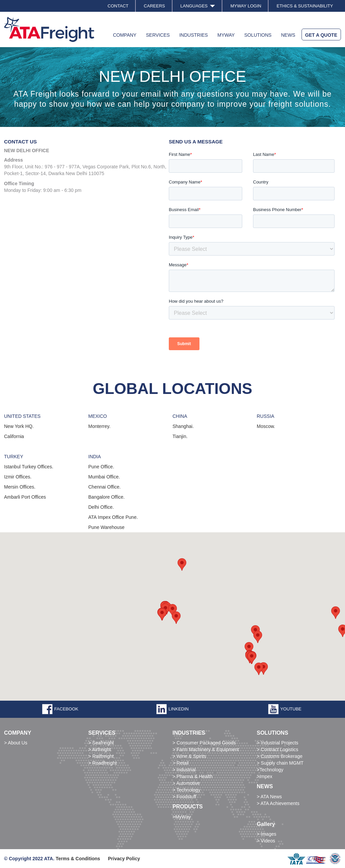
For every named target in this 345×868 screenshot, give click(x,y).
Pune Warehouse (106, 527)
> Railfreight (101, 756)
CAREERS (154, 6)
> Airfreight (100, 749)
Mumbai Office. (104, 477)
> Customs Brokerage (280, 756)
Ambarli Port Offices (25, 497)
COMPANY (125, 35)
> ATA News (269, 797)
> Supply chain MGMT (280, 763)
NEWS (288, 35)
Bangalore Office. (106, 497)
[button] (249, 648)
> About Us (16, 743)
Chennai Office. (104, 487)
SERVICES (158, 35)
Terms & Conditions (78, 859)
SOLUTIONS (258, 35)
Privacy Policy (124, 859)
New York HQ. (19, 426)
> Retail (181, 763)
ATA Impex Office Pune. (113, 517)
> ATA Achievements (278, 803)
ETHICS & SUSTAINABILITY (305, 6)
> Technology (186, 790)
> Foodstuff (184, 797)
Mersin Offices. (20, 487)
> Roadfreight (102, 763)
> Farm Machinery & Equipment (206, 749)
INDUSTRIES (194, 35)
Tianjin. (180, 436)
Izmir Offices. (18, 477)
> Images (266, 834)
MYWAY (226, 35)
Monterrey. (99, 426)
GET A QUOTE (321, 35)
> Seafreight (101, 743)
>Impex (264, 776)
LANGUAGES (198, 6)
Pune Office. (101, 467)
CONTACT (118, 6)
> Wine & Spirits (189, 756)
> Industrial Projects (277, 743)
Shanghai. (183, 426)
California (14, 436)
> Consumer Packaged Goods (204, 743)
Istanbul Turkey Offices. (29, 467)
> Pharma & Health (193, 776)
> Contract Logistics (277, 749)
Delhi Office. (101, 507)
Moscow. (266, 426)
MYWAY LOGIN (246, 6)
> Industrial (184, 770)
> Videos (266, 841)
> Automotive (186, 783)
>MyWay (182, 817)
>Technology (270, 770)
